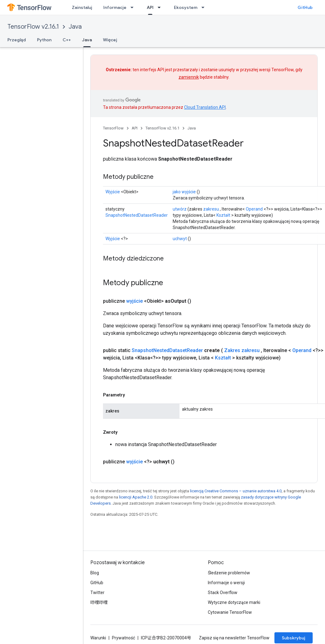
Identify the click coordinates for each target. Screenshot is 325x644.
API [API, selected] (150, 7)
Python (44, 40)
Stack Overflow (223, 593)
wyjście (134, 301)
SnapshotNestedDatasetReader (137, 215)
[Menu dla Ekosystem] (205, 7)
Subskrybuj (294, 638)
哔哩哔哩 (99, 602)
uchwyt (180, 239)
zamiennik (189, 77)
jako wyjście (184, 192)
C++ (67, 40)
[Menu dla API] (161, 7)
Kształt (223, 215)
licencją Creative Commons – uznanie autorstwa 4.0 (236, 491)
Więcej (110, 40)
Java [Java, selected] (87, 40)
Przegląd (17, 40)
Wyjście (113, 192)
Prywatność (123, 638)
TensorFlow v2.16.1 (33, 27)
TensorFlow (113, 128)
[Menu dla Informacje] (134, 7)
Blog (95, 573)
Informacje (115, 7)
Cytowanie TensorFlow (230, 612)
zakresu (211, 209)
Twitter (97, 593)
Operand (254, 209)
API (135, 128)
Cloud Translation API (205, 107)
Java (75, 27)
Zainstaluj (82, 7)
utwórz (180, 209)
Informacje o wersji (226, 583)
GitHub (305, 7)
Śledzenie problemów (229, 573)
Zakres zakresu (242, 350)
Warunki (98, 638)
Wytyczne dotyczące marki (234, 602)
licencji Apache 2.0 (136, 497)
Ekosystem (186, 7)
